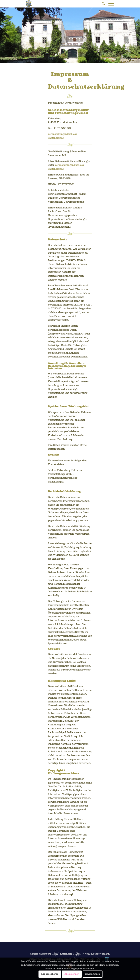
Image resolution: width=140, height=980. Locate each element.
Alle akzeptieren (50, 974)
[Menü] (110, 4)
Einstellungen (93, 974)
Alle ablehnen (72, 974)
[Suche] (102, 4)
